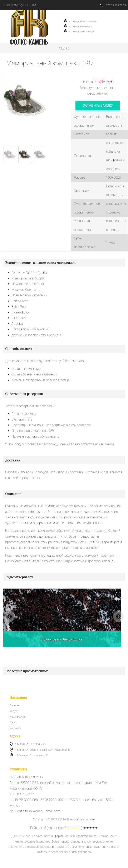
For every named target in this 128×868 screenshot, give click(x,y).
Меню (64, 48)
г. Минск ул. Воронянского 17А (83, 22)
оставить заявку (98, 105)
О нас (13, 722)
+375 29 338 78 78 (113, 5)
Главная (14, 705)
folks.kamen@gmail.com (20, 5)
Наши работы (18, 717)
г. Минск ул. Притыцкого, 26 (82, 32)
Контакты (15, 728)
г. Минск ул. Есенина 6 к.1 (80, 27)
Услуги (14, 711)
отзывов (74, 828)
